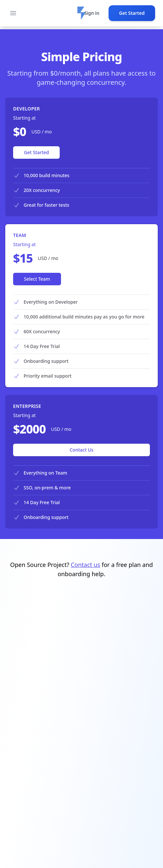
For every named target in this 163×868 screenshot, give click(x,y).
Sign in (92, 13)
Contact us (86, 565)
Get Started (132, 13)
